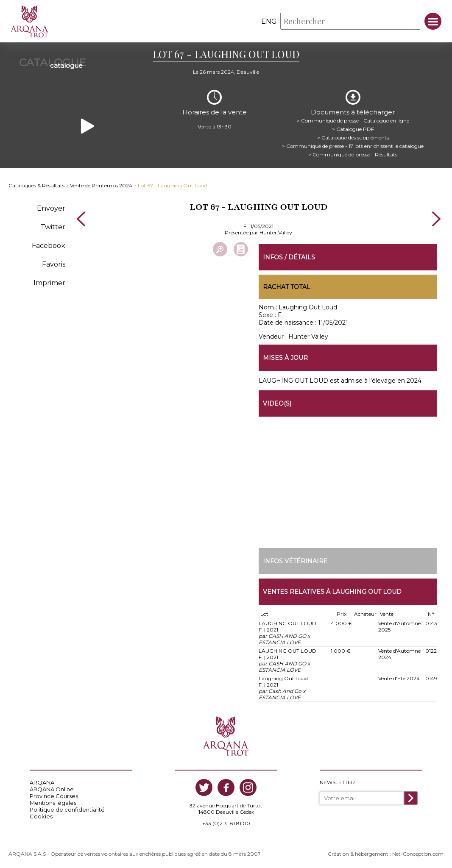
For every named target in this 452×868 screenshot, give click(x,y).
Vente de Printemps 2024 (101, 185)
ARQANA (42, 782)
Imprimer (49, 283)
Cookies (41, 816)
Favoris (54, 264)
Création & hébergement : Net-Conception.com (386, 854)
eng (269, 21)
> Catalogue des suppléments (353, 138)
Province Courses (54, 796)
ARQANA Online (52, 789)
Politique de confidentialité (67, 810)
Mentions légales (53, 803)
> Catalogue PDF (353, 129)
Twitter (53, 227)
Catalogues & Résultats (36, 185)
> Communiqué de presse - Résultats (353, 154)
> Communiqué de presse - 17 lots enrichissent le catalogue (353, 146)
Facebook (49, 246)
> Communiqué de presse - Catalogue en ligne (353, 121)
